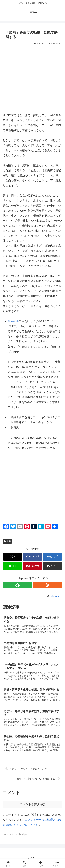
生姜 (7, 541)
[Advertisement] (32, 80)
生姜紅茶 (13, 321)
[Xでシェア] (13, 557)
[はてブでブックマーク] (52, 557)
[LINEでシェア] (13, 566)
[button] (52, 566)
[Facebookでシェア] (32, 557)
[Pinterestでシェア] (32, 566)
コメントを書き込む (33, 804)
